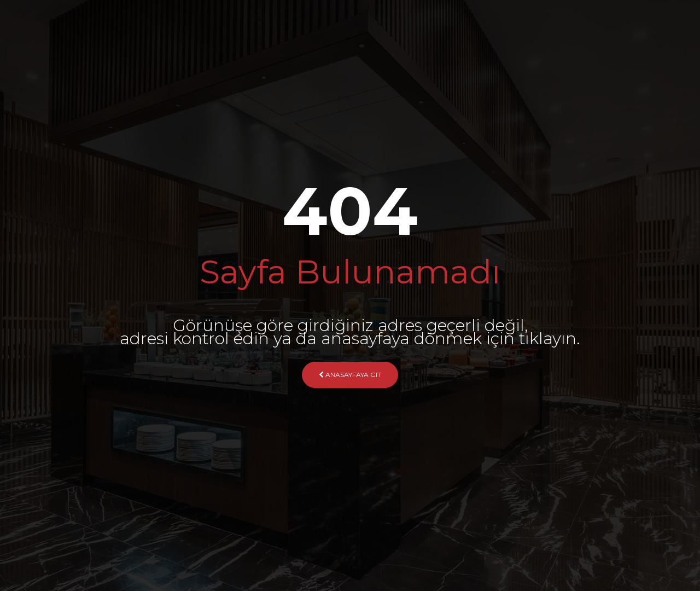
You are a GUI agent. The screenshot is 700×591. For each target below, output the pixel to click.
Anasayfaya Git (350, 375)
